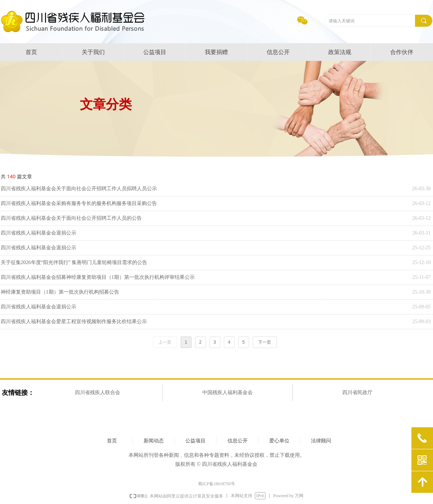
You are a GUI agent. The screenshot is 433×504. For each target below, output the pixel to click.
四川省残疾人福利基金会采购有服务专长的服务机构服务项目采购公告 (79, 203)
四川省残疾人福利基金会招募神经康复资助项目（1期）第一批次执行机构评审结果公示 (98, 277)
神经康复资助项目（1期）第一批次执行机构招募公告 (60, 292)
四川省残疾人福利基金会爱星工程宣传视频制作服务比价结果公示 (74, 322)
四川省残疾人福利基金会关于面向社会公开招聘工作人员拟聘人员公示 (79, 189)
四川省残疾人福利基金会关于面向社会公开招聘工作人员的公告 (71, 218)
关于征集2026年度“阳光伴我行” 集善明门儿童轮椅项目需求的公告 (74, 262)
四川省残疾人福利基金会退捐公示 (39, 233)
